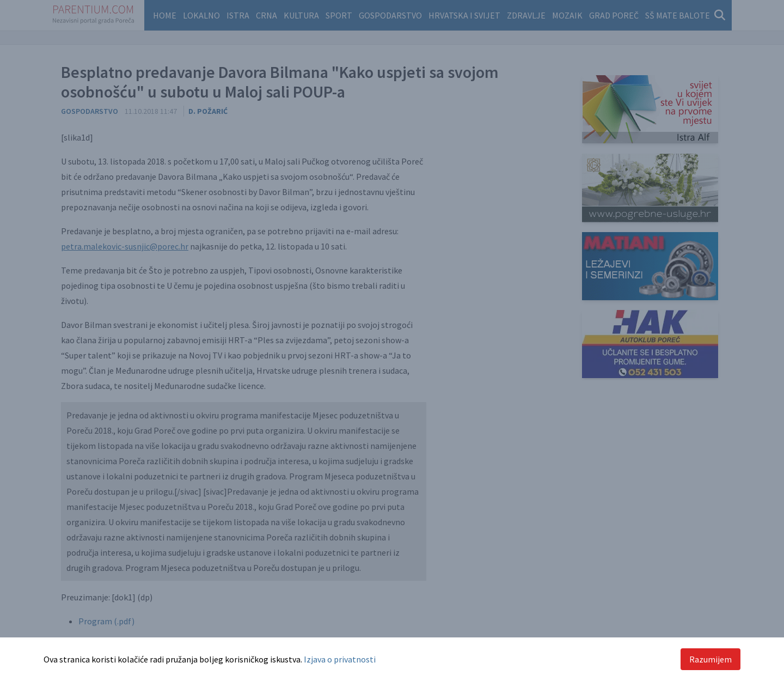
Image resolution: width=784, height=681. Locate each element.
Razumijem (710, 659)
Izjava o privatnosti (340, 659)
